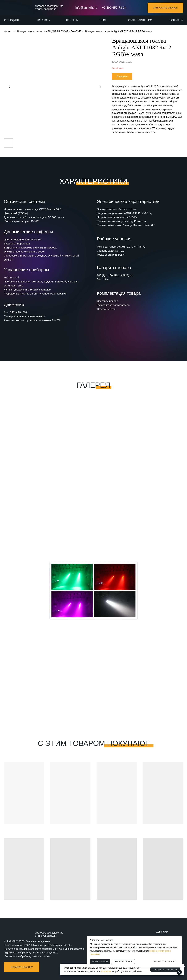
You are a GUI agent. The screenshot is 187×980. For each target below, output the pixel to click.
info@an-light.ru (86, 8)
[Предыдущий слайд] (9, 87)
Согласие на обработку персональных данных (31, 953)
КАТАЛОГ (162, 932)
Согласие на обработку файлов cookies (27, 956)
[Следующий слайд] (100, 87)
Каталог (8, 31)
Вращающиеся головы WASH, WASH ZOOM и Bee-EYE (49, 31)
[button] (165, 8)
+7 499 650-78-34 (114, 8)
